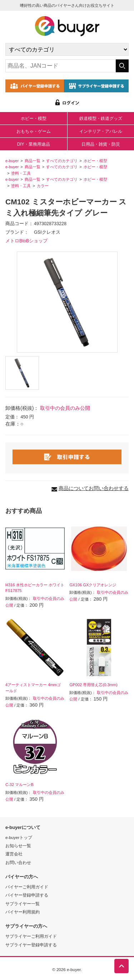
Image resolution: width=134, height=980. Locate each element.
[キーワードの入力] (61, 66)
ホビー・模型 (34, 118)
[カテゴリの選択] (67, 49)
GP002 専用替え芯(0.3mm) (93, 685)
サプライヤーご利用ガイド (31, 936)
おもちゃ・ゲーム (34, 131)
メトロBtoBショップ (26, 241)
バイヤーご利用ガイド (27, 887)
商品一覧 (33, 161)
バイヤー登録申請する (27, 895)
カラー (43, 186)
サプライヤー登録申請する (31, 945)
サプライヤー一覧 (23, 904)
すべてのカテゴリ (62, 161)
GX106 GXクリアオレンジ (93, 585)
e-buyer (12, 161)
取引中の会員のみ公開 (65, 408)
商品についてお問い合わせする (94, 488)
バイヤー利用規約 (23, 912)
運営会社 (14, 854)
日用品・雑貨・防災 (101, 144)
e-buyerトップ (19, 837)
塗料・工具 (21, 173)
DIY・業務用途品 (34, 144)
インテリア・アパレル (101, 131)
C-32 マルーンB (19, 785)
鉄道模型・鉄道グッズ (101, 118)
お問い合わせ (18, 862)
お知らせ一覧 (18, 846)
